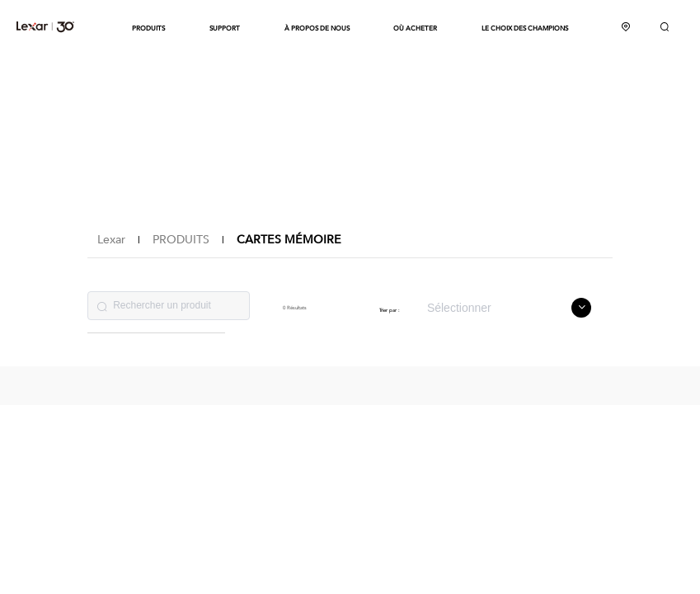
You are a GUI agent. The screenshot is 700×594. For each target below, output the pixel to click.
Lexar (45, 26)
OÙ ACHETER (415, 28)
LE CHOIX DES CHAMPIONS (525, 28)
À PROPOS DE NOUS (317, 28)
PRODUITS (148, 28)
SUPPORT (225, 28)
